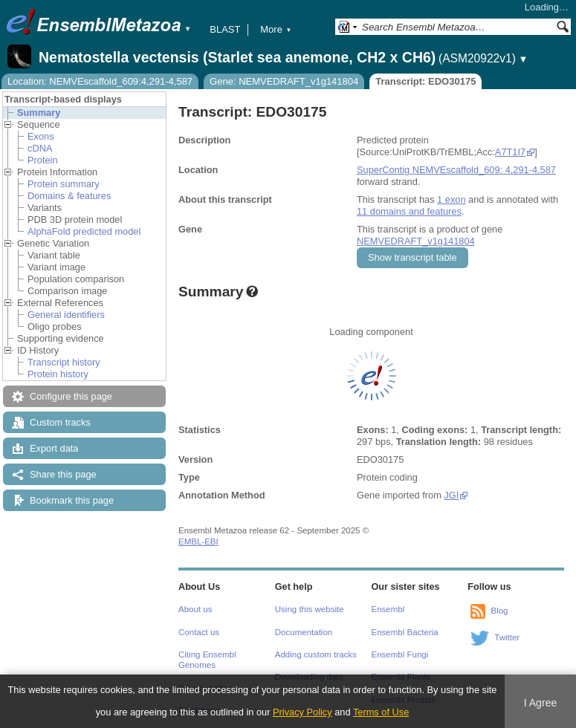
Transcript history (64, 362)
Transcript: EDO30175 (425, 81)
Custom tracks (60, 422)
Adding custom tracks (316, 654)
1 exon (451, 199)
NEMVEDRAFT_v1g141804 (416, 241)
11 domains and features (409, 211)
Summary (39, 113)
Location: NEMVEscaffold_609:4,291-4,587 (100, 81)
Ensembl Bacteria (405, 632)
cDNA (40, 148)
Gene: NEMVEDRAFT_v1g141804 (284, 81)
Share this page (63, 474)
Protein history (58, 374)
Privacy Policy (302, 712)
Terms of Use (381, 712)
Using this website (310, 609)
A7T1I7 (510, 152)
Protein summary (64, 184)
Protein (43, 160)
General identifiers (66, 315)
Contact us (199, 632)
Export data (54, 448)
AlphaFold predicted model (84, 231)
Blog (499, 611)
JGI (451, 495)
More (276, 29)
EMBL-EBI (198, 542)
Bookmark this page (72, 500)
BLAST (225, 29)
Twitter (507, 637)
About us (195, 609)
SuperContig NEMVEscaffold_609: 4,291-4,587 (456, 170)
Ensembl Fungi (400, 654)
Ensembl (388, 609)
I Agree (541, 703)
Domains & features (69, 196)
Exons (41, 136)
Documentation (304, 632)
